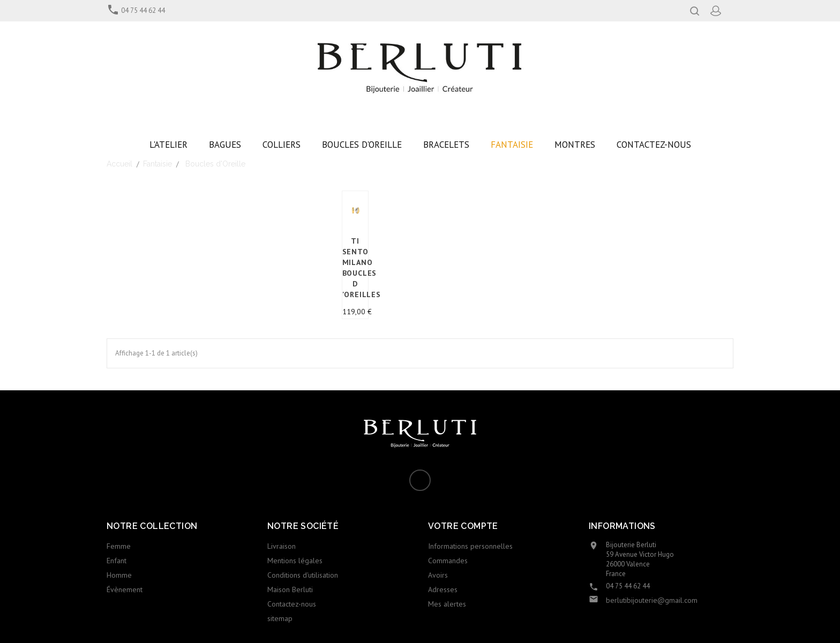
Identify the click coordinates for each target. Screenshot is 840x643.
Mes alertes (447, 604)
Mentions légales (295, 561)
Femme (119, 546)
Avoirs (438, 575)
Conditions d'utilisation (303, 575)
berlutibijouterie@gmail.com (652, 600)
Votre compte (463, 526)
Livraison (282, 546)
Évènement (125, 589)
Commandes (448, 561)
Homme (119, 575)
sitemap (280, 618)
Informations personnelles (470, 546)
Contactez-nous (292, 604)
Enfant (117, 561)
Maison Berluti (290, 589)
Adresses (443, 589)
